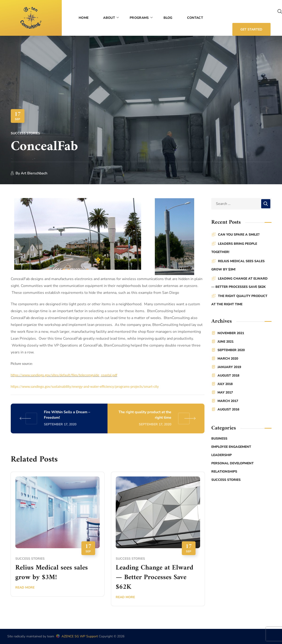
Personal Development (232, 463)
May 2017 (225, 392)
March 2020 (228, 359)
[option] (58, 537)
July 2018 (225, 384)
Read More (25, 588)
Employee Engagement (231, 447)
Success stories (25, 133)
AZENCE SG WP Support (77, 636)
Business (219, 439)
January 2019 (229, 367)
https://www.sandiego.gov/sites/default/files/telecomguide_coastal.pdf (64, 375)
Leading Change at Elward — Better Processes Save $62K (154, 577)
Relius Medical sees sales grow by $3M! (52, 573)
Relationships (224, 472)
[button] (280, 11)
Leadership (222, 455)
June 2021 (226, 342)
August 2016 (228, 409)
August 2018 (228, 376)
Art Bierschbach (34, 173)
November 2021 (231, 333)
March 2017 (228, 401)
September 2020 (231, 350)
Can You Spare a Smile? (239, 235)
